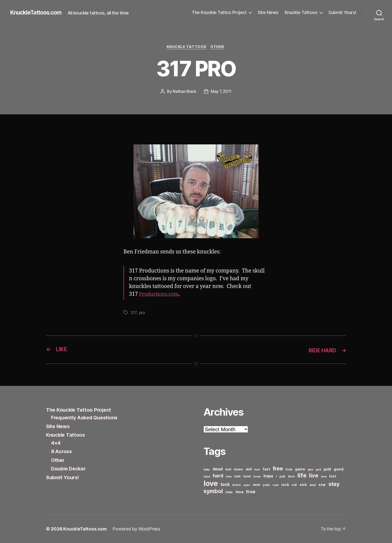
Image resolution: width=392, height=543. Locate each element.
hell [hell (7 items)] (237, 476)
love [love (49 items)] (211, 483)
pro (142, 313)
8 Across (62, 452)
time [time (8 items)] (239, 492)
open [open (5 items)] (247, 485)
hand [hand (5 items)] (207, 477)
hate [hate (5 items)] (229, 477)
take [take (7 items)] (229, 492)
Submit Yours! (342, 12)
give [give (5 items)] (310, 470)
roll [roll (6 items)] (294, 485)
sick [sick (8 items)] (303, 485)
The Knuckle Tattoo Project (219, 12)
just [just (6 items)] (282, 476)
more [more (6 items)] (236, 485)
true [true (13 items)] (250, 491)
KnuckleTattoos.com (38, 13)
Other (218, 47)
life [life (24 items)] (302, 475)
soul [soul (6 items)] (313, 485)
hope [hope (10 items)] (268, 476)
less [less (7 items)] (291, 476)
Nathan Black (184, 92)
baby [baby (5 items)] (207, 470)
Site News (268, 12)
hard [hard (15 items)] (218, 476)
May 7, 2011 (221, 92)
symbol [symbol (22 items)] (213, 491)
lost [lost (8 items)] (333, 476)
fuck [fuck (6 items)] (289, 469)
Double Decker (70, 469)
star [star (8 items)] (322, 485)
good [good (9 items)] (339, 469)
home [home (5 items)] (257, 477)
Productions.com (160, 295)
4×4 (56, 443)
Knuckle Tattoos (301, 12)
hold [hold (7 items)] (247, 476)
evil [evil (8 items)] (249, 469)
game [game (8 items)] (300, 469)
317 (134, 313)
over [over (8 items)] (257, 485)
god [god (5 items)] (318, 470)
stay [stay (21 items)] (334, 484)
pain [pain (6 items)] (266, 485)
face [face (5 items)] (257, 470)
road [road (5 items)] (275, 485)
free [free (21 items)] (278, 468)
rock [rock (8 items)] (285, 485)
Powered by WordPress (138, 529)
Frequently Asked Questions (87, 418)
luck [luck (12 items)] (225, 484)
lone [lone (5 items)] (324, 477)
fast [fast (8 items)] (266, 469)
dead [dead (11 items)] (218, 469)
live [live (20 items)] (314, 475)
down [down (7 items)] (238, 469)
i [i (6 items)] (276, 476)
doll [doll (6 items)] (228, 469)
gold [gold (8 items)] (327, 469)
